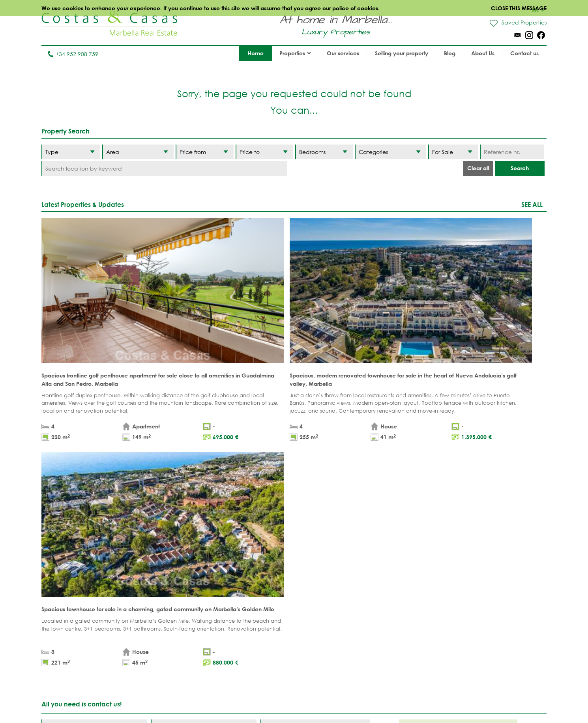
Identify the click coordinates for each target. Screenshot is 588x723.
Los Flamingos (391, 587)
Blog (450, 53)
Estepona (383, 600)
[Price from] (204, 152)
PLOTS (171, 587)
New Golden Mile (394, 612)
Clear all (478, 168)
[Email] (203, 470)
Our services (343, 53)
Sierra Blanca (327, 612)
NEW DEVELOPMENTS (192, 600)
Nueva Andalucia (332, 587)
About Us (483, 53)
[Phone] (94, 470)
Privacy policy (316, 699)
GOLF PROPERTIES (250, 575)
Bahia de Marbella (333, 636)
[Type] (71, 152)
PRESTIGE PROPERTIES (255, 624)
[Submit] (351, 498)
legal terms (134, 485)
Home (256, 53)
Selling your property (402, 53)
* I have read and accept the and (121, 485)
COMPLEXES (180, 612)
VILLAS (172, 575)
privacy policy (174, 485)
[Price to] (264, 152)
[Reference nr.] (512, 152)
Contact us (524, 53)
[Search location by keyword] (164, 168)
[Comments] (315, 462)
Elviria (316, 624)
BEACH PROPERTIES (252, 563)
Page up (294, 526)
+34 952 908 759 (73, 54)
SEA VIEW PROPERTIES (255, 587)
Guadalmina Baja (395, 636)
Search (520, 168)
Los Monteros (390, 624)
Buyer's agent (184, 624)
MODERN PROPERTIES (255, 600)
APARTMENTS (181, 563)
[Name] (94, 454)
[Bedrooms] (324, 152)
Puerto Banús (326, 575)
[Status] (453, 152)
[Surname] (203, 454)
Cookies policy (362, 699)
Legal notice (272, 699)
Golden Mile (324, 600)
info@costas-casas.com (73, 685)
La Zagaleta (387, 575)
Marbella (320, 563)
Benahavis (384, 563)
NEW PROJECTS (247, 612)
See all (532, 204)
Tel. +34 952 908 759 (68, 673)
